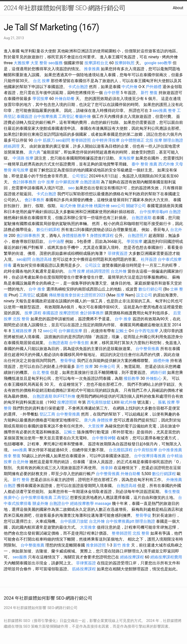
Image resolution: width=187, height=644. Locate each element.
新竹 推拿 (122, 545)
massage (103, 503)
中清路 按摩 (23, 158)
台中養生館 (79, 343)
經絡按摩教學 (82, 503)
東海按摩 (127, 158)
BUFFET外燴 (64, 396)
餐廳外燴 (83, 116)
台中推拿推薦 (170, 450)
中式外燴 (130, 87)
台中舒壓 (112, 93)
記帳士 (122, 331)
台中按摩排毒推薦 (150, 456)
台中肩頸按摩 (145, 450)
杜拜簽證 (149, 259)
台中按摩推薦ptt (120, 521)
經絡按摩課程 (132, 557)
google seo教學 (158, 63)
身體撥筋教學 (74, 236)
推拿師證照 (96, 545)
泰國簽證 (25, 116)
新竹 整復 (149, 93)
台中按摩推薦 (45, 116)
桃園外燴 (102, 206)
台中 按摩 (46, 182)
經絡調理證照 (98, 271)
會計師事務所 (25, 182)
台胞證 (175, 212)
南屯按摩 (21, 170)
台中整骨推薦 (147, 349)
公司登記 (80, 176)
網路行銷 (158, 372)
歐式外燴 (68, 206)
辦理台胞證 (173, 140)
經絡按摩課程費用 (166, 557)
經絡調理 (12, 146)
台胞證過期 (90, 182)
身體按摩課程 (102, 236)
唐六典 (34, 152)
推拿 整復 (12, 456)
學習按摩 (40, 99)
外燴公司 (107, 367)
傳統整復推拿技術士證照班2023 (77, 295)
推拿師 (107, 468)
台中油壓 (56, 241)
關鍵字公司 (136, 206)
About (178, 8)
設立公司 (144, 295)
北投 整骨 (21, 319)
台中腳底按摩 (67, 182)
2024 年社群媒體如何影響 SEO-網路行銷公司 (65, 8)
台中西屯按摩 (146, 331)
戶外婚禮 (154, 87)
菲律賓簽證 (118, 253)
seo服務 (55, 63)
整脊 (172, 111)
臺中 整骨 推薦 (144, 164)
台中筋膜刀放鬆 (74, 521)
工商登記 (66, 116)
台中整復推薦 (32, 545)
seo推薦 (160, 111)
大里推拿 (88, 527)
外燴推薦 (174, 480)
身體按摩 (105, 420)
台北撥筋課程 (121, 450)
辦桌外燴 (85, 206)
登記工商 (47, 414)
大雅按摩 (22, 63)
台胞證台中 (59, 503)
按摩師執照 (125, 63)
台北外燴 (119, 271)
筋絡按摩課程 (84, 569)
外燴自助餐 (65, 99)
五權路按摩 (22, 331)
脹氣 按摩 (166, 402)
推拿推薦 (92, 69)
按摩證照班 (69, 313)
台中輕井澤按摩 (106, 140)
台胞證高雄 (42, 259)
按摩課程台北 (96, 63)
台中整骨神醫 (104, 438)
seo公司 (118, 206)
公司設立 (93, 265)
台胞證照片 (137, 236)
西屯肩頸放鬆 (99, 402)
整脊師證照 (81, 140)
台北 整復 (41, 372)
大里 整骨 (39, 63)
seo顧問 (63, 140)
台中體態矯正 (133, 140)
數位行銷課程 (48, 230)
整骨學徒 (68, 361)
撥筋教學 (132, 378)
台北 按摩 (41, 81)
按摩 (120, 295)
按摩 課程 (33, 313)
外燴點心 (154, 378)
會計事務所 (34, 200)
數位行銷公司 (150, 289)
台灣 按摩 (77, 271)
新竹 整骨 (21, 480)
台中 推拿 (37, 289)
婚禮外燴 (161, 361)
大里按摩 (96, 426)
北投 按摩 (154, 140)
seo (71, 188)
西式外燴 (166, 164)
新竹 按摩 (84, 367)
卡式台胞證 (78, 87)
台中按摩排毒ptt (154, 212)
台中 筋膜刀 (44, 140)
